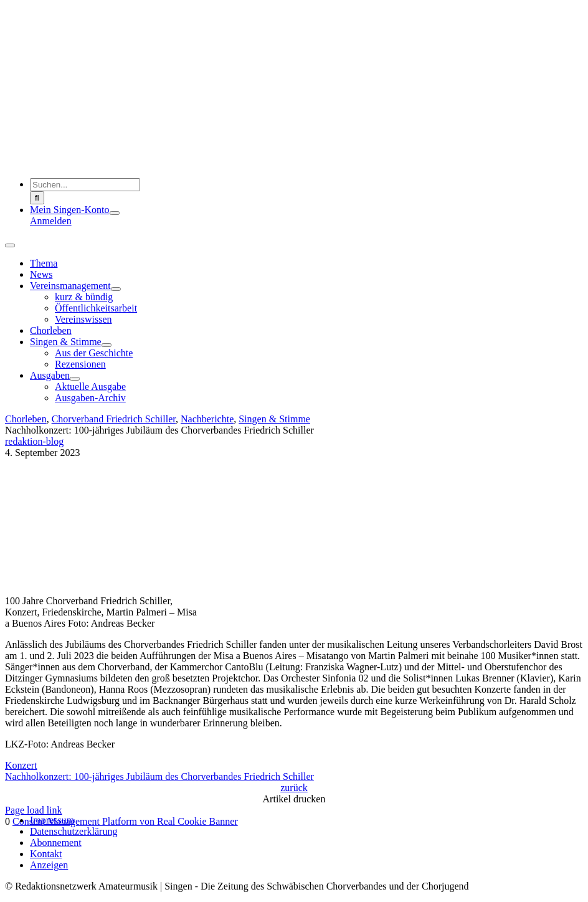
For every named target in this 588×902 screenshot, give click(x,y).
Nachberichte (207, 419)
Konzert (21, 765)
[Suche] (37, 198)
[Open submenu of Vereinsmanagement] (116, 289)
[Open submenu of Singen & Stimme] (107, 345)
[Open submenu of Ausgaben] (75, 379)
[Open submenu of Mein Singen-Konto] (115, 213)
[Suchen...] (85, 185)
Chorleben (26, 419)
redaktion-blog (34, 441)
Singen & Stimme (274, 419)
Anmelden (51, 221)
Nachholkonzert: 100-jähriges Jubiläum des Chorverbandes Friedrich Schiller (159, 776)
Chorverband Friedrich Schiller (114, 419)
